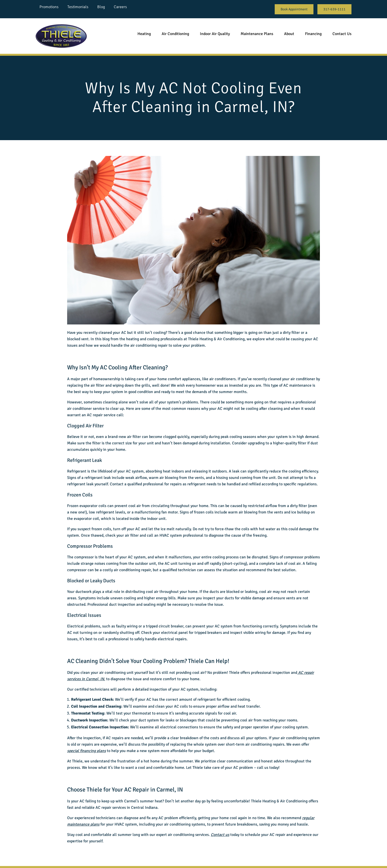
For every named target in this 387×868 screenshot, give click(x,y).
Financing (313, 34)
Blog (101, 7)
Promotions (49, 7)
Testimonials (78, 7)
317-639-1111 (334, 9)
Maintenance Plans (257, 34)
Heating (144, 34)
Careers (120, 7)
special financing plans (87, 751)
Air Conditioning (175, 34)
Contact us (220, 835)
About (289, 34)
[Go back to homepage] (61, 36)
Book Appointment (294, 9)
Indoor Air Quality (215, 34)
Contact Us (342, 34)
